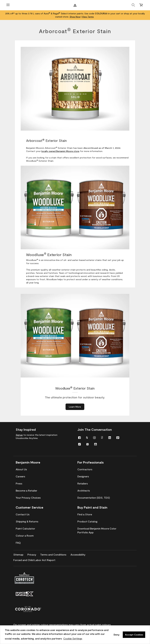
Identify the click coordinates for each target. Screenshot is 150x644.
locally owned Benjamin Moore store (60, 151)
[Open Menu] (8, 5)
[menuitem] (79, 437)
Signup (19, 435)
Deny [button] (117, 635)
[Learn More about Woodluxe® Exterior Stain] (75, 407)
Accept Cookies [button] (134, 635)
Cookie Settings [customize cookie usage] (73, 638)
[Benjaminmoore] (75, 5)
